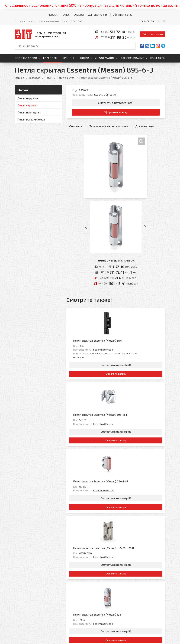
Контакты (158, 58)
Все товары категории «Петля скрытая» (139, 567)
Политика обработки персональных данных (27, 638)
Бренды (68, 58)
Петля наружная (28, 98)
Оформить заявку (116, 114)
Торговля (50, 58)
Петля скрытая (68, 78)
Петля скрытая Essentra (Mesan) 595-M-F (125, 366)
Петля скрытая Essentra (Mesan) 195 (122, 518)
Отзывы (79, 14)
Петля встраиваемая (31, 119)
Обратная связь (122, 14)
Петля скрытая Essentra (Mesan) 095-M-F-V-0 (128, 467)
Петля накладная (29, 112)
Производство (26, 58)
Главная (20, 78)
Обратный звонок (153, 34)
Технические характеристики (109, 129)
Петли (50, 78)
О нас (66, 14)
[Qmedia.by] (156, 639)
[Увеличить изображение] (116, 169)
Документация (145, 129)
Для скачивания (98, 14)
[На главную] (41, 34)
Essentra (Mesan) (105, 94)
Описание (76, 129)
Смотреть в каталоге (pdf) (116, 103)
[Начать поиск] (133, 46)
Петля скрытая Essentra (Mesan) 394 (122, 316)
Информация (105, 58)
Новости (53, 14)
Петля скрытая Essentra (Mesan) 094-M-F (125, 417)
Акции (84, 58)
